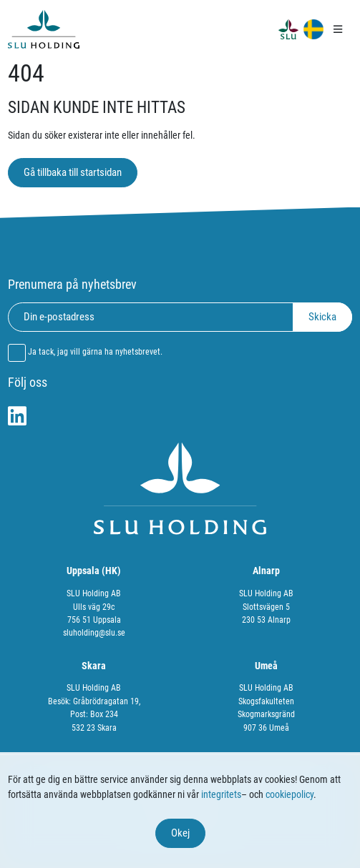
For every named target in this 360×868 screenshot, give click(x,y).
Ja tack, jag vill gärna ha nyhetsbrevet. (95, 352)
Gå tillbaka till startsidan (73, 172)
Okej (180, 833)
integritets (221, 794)
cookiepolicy (290, 794)
